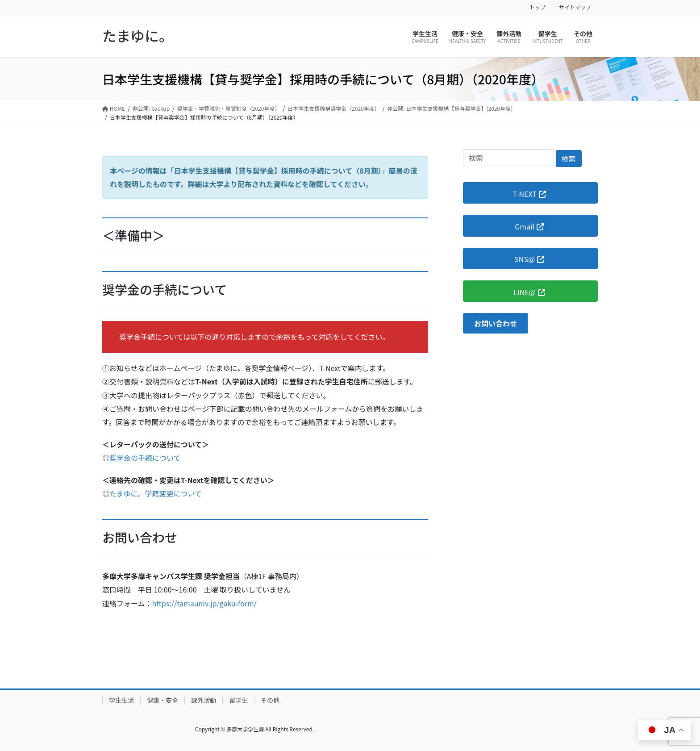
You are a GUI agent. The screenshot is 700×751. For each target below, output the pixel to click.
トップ (537, 7)
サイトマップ (575, 7)
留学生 (238, 700)
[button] (496, 323)
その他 (270, 700)
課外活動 (204, 700)
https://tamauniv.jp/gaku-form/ (205, 603)
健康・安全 (162, 700)
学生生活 (121, 700)
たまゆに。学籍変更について (156, 493)
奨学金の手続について (145, 458)
